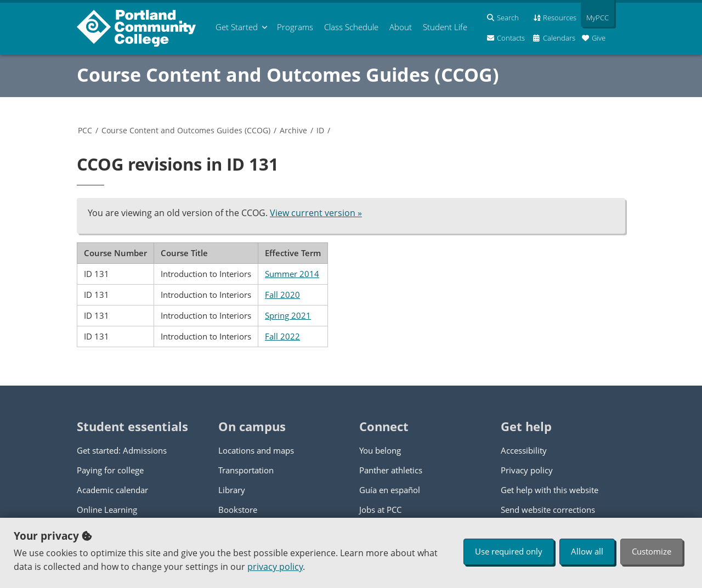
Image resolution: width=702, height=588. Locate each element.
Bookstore (238, 510)
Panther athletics (391, 470)
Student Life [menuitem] (445, 27)
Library (232, 490)
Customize (652, 551)
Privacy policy (527, 470)
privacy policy (275, 567)
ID (320, 130)
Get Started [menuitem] (237, 27)
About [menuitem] (401, 27)
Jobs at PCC (380, 510)
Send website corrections (548, 510)
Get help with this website (550, 490)
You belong (380, 450)
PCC (85, 130)
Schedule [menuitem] (351, 27)
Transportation (246, 470)
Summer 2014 (292, 274)
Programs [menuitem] (295, 27)
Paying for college (110, 470)
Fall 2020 (282, 295)
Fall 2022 (282, 336)
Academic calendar (112, 490)
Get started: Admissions (122, 450)
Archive (293, 130)
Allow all (587, 551)
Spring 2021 (288, 315)
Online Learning (107, 510)
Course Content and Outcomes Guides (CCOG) (288, 75)
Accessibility (524, 450)
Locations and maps (256, 450)
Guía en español (390, 490)
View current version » (316, 213)
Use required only (509, 551)
